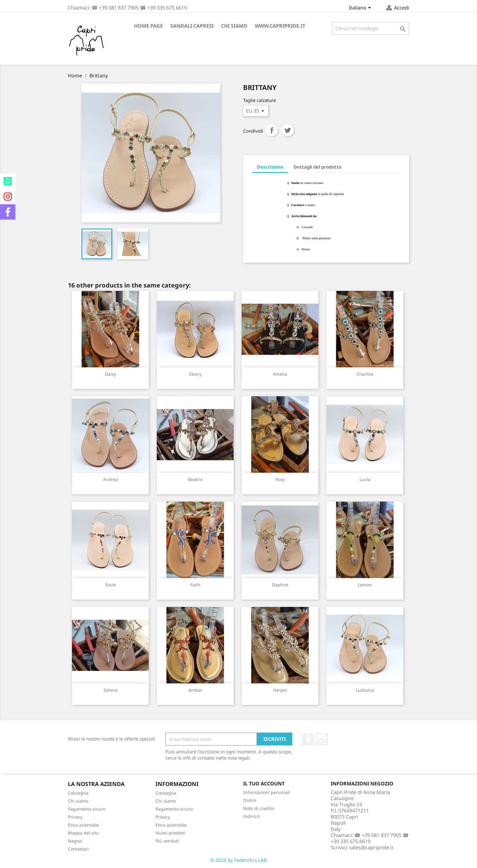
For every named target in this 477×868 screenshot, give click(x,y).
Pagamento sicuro (87, 809)
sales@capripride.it (371, 847)
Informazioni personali (267, 792)
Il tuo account (264, 784)
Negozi (75, 841)
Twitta (288, 130)
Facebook (308, 739)
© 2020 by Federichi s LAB (239, 860)
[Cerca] (371, 28)
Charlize (365, 374)
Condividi (272, 130)
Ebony (195, 374)
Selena (110, 690)
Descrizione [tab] (270, 167)
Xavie (110, 585)
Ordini (250, 800)
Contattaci (78, 849)
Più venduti (167, 841)
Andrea (110, 479)
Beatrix (195, 479)
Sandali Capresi (192, 26)
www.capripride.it (280, 26)
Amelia (280, 374)
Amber (195, 690)
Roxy (280, 479)
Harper (280, 690)
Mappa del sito (83, 833)
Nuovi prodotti (170, 833)
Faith (195, 585)
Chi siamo (234, 26)
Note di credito (258, 808)
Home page (148, 26)
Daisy (110, 374)
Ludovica (365, 690)
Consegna (78, 793)
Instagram (322, 739)
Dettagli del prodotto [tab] (317, 167)
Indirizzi (252, 816)
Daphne (280, 585)
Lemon (365, 585)
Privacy (75, 817)
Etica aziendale (83, 825)
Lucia (365, 479)
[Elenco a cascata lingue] (361, 8)
